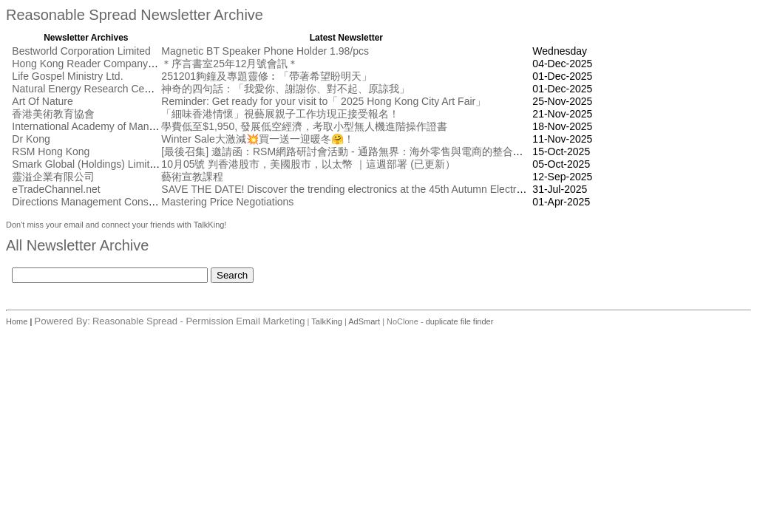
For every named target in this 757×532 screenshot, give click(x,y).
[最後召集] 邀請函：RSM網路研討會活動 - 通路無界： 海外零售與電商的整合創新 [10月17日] (373, 151)
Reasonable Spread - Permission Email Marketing (199, 321)
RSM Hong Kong (51, 151)
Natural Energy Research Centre (87, 89)
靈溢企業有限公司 (53, 177)
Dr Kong (31, 139)
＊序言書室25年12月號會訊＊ (230, 64)
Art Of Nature (42, 101)
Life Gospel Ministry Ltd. (67, 76)
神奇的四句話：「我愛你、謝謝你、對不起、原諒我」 (285, 89)
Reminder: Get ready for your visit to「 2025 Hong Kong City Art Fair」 (323, 101)
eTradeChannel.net (56, 189)
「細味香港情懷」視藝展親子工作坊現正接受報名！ (280, 114)
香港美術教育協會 (53, 114)
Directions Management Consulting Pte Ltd (110, 202)
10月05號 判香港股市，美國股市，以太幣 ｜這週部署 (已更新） (308, 164)
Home (18, 321)
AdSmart (364, 321)
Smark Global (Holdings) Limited (86, 164)
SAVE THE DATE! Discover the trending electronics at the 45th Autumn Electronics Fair (361, 189)
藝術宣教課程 (192, 177)
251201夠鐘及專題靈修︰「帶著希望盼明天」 (267, 76)
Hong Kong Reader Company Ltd (88, 64)
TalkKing (327, 321)
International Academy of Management (101, 126)
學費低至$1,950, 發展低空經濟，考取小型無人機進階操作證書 (304, 126)
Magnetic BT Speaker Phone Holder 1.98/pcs (265, 51)
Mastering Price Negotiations (227, 202)
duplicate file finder (460, 321)
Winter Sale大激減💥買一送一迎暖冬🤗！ (257, 139)
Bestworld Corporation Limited (81, 51)
